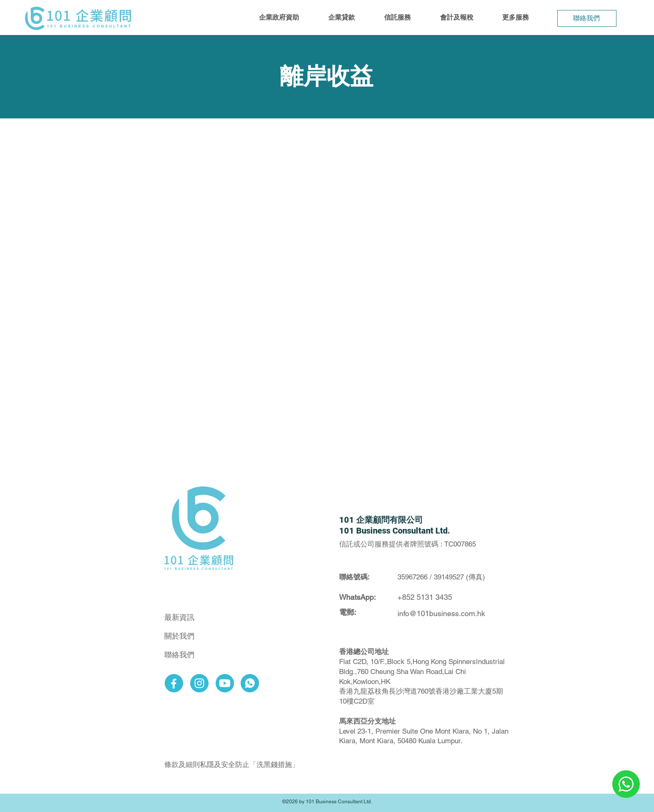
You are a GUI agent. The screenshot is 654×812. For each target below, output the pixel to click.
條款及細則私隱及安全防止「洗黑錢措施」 (232, 764)
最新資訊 (179, 617)
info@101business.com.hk (441, 613)
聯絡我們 (179, 655)
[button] (279, 18)
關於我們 (179, 636)
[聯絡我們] (587, 18)
